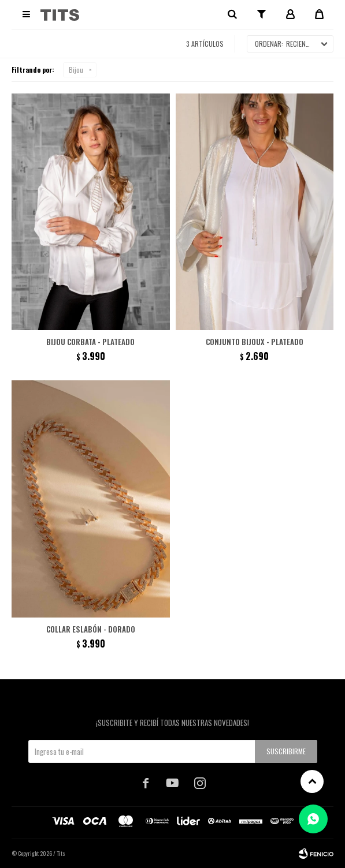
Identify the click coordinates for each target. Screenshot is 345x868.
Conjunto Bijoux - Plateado (255, 342)
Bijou (76, 70)
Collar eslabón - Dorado (91, 629)
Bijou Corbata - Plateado (90, 342)
